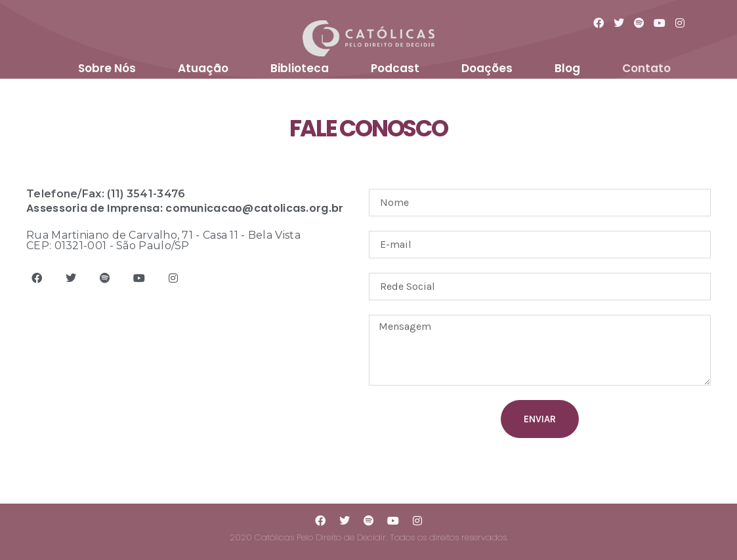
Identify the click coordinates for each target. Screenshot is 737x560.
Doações (487, 68)
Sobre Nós (107, 68)
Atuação (203, 68)
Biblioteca (300, 68)
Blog (567, 68)
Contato (646, 68)
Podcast (395, 68)
